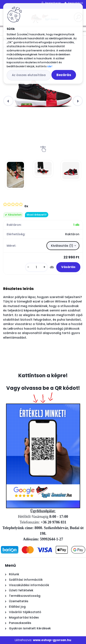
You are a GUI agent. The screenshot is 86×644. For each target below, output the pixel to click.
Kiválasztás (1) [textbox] (62, 246)
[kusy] (36, 267)
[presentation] (8, 101)
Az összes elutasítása (29, 75)
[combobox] (63, 246)
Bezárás (64, 75)
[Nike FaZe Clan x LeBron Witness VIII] (43, 86)
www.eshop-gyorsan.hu (52, 640)
